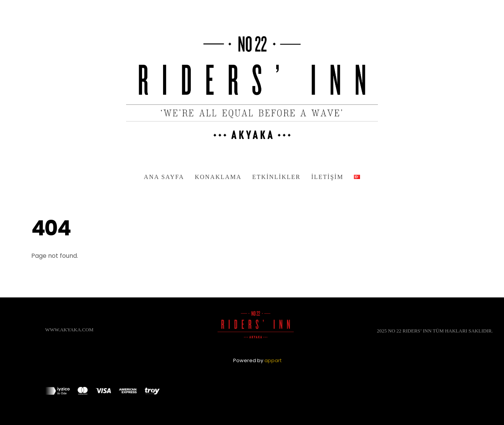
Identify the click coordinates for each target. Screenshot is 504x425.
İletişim (327, 177)
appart (273, 360)
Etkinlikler (276, 177)
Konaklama (218, 177)
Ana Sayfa (164, 177)
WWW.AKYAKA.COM (70, 330)
